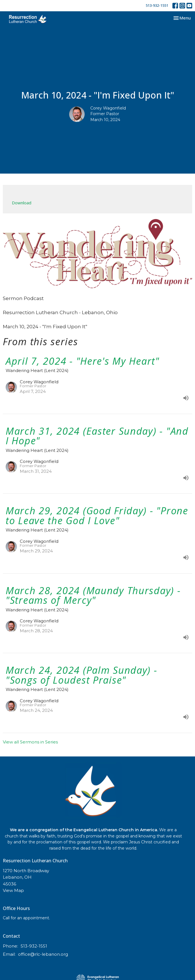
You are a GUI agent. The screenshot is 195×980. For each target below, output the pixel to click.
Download (22, 203)
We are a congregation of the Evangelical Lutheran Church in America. (84, 830)
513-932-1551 (157, 5)
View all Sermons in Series (30, 742)
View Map (13, 890)
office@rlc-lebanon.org (43, 954)
